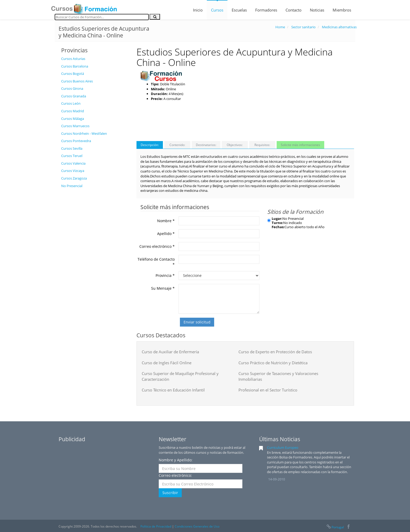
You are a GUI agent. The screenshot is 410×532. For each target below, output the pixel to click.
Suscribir (170, 493)
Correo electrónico (157, 246)
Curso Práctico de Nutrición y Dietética (273, 363)
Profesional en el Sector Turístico (268, 390)
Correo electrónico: (175, 475)
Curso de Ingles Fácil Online (167, 363)
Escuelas (239, 10)
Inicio (198, 10)
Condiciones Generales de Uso (197, 526)
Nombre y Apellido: (176, 460)
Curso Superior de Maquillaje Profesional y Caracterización (180, 376)
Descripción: (150, 145)
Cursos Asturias (73, 59)
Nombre (166, 221)
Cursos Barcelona (75, 66)
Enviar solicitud (197, 322)
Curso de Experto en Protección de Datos (275, 352)
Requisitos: (262, 145)
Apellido (166, 234)
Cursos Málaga (73, 119)
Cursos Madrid (73, 111)
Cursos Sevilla (72, 148)
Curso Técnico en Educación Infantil (173, 390)
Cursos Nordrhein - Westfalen (84, 133)
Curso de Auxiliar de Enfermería (170, 352)
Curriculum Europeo (283, 447)
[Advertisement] (95, 269)
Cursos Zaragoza (74, 178)
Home (280, 27)
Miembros (342, 10)
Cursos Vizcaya (73, 171)
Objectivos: (235, 145)
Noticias (317, 10)
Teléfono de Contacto (156, 262)
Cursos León (71, 103)
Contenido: (177, 145)
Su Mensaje (163, 288)
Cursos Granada (74, 96)
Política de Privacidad (156, 526)
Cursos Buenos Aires (77, 81)
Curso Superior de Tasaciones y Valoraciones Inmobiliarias (278, 376)
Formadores (266, 10)
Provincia (165, 275)
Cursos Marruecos (75, 126)
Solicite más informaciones (300, 145)
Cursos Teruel (72, 156)
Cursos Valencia (73, 163)
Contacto (294, 10)
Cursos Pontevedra (76, 141)
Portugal (335, 527)
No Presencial (72, 186)
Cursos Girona (72, 88)
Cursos (217, 10)
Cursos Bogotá (73, 74)
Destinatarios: (206, 145)
